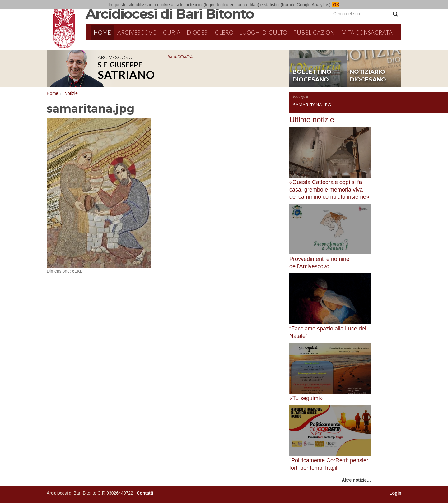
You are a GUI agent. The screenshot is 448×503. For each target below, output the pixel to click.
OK (336, 5)
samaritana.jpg (312, 105)
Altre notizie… (356, 480)
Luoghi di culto (263, 32)
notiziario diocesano (368, 76)
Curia (172, 32)
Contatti (145, 493)
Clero (224, 32)
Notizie (71, 93)
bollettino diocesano (312, 76)
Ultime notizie (312, 120)
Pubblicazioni (315, 32)
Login (395, 493)
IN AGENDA (180, 57)
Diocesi (198, 32)
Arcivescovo (137, 32)
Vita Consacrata (367, 32)
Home (102, 32)
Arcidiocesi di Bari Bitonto (170, 14)
